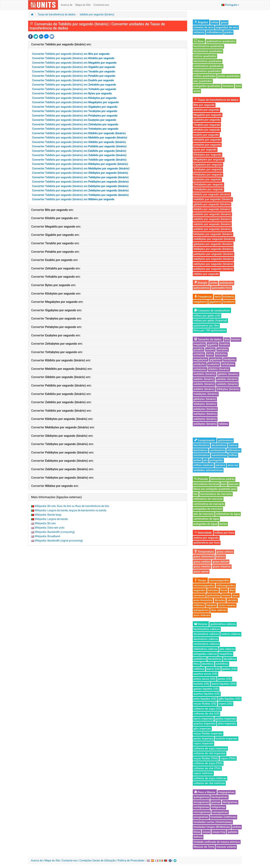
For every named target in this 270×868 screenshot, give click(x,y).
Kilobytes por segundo (208, 155)
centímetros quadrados (208, 66)
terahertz (229, 302)
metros (233, 445)
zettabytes (228, 364)
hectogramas (219, 797)
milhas (233, 455)
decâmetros (219, 445)
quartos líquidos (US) (207, 694)
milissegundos (226, 585)
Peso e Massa (205, 792)
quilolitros (200, 659)
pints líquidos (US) (205, 699)
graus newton (202, 566)
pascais (234, 484)
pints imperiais (227, 724)
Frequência (203, 297)
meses (226, 595)
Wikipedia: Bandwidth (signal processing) (59, 541)
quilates (232, 832)
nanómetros (219, 455)
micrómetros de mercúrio (216, 494)
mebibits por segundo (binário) (213, 199)
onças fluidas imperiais (208, 733)
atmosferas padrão (223, 479)
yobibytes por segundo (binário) (213, 269)
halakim (211, 605)
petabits (199, 349)
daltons (198, 837)
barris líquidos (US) (224, 684)
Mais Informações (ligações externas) (57, 497)
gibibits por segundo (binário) (212, 204)
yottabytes (200, 369)
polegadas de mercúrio (208, 509)
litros (197, 664)
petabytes (200, 364)
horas (224, 590)
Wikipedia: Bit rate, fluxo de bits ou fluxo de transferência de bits (72, 506)
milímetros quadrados (207, 71)
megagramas (226, 792)
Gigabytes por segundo (208, 165)
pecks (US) (225, 679)
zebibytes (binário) (205, 419)
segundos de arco (227, 27)
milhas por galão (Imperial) (210, 320)
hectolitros (215, 659)
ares (238, 86)
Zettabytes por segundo (208, 184)
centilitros (222, 664)
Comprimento (205, 440)
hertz (218, 297)
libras (197, 832)
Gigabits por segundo (207, 120)
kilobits (236, 339)
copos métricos (203, 773)
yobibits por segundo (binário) (212, 229)
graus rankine (202, 562)
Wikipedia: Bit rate (45, 523)
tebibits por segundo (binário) (97, 14)
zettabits (223, 349)
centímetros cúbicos (206, 644)
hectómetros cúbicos (207, 629)
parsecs (220, 465)
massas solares (226, 847)
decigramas (230, 802)
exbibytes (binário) (205, 414)
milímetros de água (228, 514)
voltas (215, 22)
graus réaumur (222, 566)
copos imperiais (204, 743)
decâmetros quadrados (208, 51)
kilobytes (221, 354)
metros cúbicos (231, 634)
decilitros (208, 664)
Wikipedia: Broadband (47, 536)
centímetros (217, 450)
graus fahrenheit (204, 557)
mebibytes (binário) (206, 394)
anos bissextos (203, 600)
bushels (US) (201, 684)
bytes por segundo (205, 150)
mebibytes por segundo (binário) (214, 239)
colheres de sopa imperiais (210, 748)
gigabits (212, 344)
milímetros (234, 450)
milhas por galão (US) (207, 316)
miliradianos (214, 32)
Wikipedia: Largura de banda (51, 519)
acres (197, 91)
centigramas (201, 807)
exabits (210, 349)
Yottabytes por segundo (208, 189)
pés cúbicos (227, 649)
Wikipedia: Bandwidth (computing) (55, 532)
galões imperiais (226, 719)
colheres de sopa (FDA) (208, 763)
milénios (199, 605)
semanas (199, 595)
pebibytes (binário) (205, 409)
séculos (232, 600)
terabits (224, 344)
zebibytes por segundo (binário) (213, 264)
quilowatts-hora (222, 288)
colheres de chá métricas (209, 783)
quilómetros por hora (207, 543)
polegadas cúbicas (205, 654)
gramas (216, 802)
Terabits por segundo (207, 125)
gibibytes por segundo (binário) (213, 244)
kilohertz (229, 297)
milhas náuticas (203, 465)
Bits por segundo (204, 105)
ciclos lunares (227, 605)
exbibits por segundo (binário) (212, 219)
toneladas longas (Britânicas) (212, 827)
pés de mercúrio (204, 514)
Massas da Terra (204, 847)
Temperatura (204, 552)
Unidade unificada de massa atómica (217, 842)
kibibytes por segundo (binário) (213, 234)
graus (224, 22)
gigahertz (215, 302)
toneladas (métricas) (223, 817)
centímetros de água (206, 519)
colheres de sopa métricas (210, 778)
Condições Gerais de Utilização (97, 860)
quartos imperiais (204, 724)
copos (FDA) (228, 758)
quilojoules (227, 283)
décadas (220, 600)
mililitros (199, 669)
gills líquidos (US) (230, 699)
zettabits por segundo (207, 140)
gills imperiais (202, 729)
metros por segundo (206, 538)
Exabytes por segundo (207, 179)
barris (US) (213, 669)
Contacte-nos (101, 5)
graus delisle (221, 562)
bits (227, 339)
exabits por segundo (206, 135)
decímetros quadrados (208, 61)
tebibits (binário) (204, 379)
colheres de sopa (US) (207, 709)
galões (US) (229, 669)
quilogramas (201, 797)
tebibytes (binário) (205, 404)
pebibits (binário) (227, 379)
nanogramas (220, 812)
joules (214, 283)
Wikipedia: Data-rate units (49, 528)
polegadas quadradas (207, 86)
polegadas (217, 460)
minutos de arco (204, 27)
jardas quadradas (229, 76)
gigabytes (216, 359)
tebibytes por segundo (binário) (213, 249)
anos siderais (202, 615)
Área (199, 41)
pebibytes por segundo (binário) (213, 254)
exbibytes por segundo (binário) (213, 259)
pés (205, 460)
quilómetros (225, 440)
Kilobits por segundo (206, 110)
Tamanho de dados (208, 339)
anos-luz (233, 465)
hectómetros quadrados (208, 46)
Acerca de (67, 5)
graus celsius (225, 552)
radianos (199, 32)
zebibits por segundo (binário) (212, 224)
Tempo (200, 580)
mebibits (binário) (205, 374)
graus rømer (201, 572)
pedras (237, 827)
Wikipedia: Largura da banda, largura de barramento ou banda (70, 510)
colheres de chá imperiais (210, 753)
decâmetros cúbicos (206, 634)
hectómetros (201, 445)
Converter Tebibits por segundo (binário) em (71, 54)
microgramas (202, 812)
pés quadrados (203, 81)
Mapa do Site (83, 5)
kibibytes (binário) (228, 389)
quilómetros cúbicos (223, 624)
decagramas (201, 802)
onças (206, 832)
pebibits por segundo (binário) (212, 214)
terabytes (230, 359)
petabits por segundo (207, 130)
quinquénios (201, 610)
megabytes (200, 359)
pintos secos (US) (205, 679)
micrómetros (202, 455)
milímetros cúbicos (205, 649)
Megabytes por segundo (209, 159)
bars (224, 484)
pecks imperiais (203, 739)
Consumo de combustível (212, 311)
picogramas (201, 817)
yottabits (199, 354)
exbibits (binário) (204, 384)
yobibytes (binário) (205, 424)
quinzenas (213, 595)
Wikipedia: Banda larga (48, 515)
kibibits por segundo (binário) (212, 194)
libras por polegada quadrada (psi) (215, 489)
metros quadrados (205, 56)
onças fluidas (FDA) (206, 758)
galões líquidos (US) (206, 689)
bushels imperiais (226, 739)
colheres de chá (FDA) (207, 768)
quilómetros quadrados (221, 41)
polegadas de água (205, 524)
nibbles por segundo (206, 274)
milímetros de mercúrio (208, 499)
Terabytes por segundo (208, 169)
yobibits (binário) (204, 389)
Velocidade (203, 533)
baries (223, 524)
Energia (201, 283)
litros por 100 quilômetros (210, 330)
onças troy (219, 832)
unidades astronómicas (208, 470)
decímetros (201, 450)
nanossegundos (219, 580)
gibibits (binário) (228, 374)
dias (232, 590)
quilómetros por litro (206, 326)
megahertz (200, 302)
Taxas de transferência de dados (57, 14)
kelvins (221, 557)
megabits (199, 344)
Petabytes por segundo (208, 175)
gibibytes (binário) (205, 399)
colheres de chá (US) (207, 714)
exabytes (214, 364)
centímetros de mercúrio (209, 504)
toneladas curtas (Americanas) (213, 822)
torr (196, 494)
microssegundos (204, 585)
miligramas (218, 807)
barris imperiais (203, 719)
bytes (210, 354)
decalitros (230, 659)
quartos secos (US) (205, 674)
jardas (197, 460)
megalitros (226, 654)
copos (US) (226, 704)
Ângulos (201, 22)
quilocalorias (202, 288)
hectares (228, 86)
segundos (200, 590)
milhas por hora (224, 533)
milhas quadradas (205, 76)
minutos (213, 590)
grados (228, 32)
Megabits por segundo (208, 115)
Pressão (201, 479)
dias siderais (219, 610)
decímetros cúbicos (206, 639)
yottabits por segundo (207, 145)
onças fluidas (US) (205, 704)
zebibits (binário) (227, 384)
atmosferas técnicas (206, 484)
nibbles (224, 424)
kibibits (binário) (219, 369)
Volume (201, 624)
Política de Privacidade (131, 860)
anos (236, 595)
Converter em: (61, 44)
